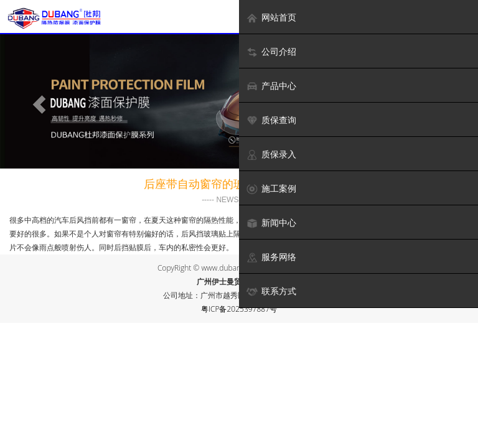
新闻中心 (271, 223)
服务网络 (271, 257)
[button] (36, 101)
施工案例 (271, 189)
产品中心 (271, 86)
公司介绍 (271, 52)
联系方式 (271, 292)
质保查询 (271, 120)
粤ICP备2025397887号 (239, 309)
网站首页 (271, 18)
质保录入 (271, 155)
